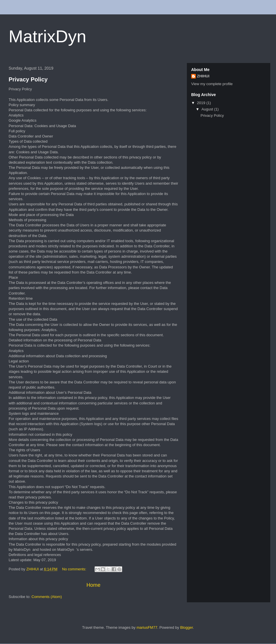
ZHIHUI (203, 76)
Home (94, 585)
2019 (202, 103)
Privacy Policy (28, 79)
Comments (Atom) (47, 597)
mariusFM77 (147, 627)
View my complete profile (212, 84)
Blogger (187, 627)
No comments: (75, 569)
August (208, 109)
